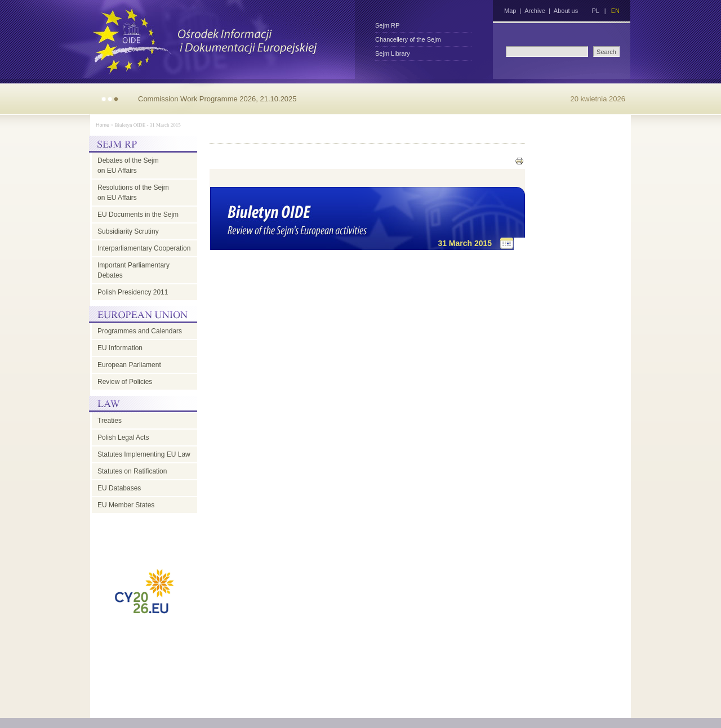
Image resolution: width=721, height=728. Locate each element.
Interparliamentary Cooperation (144, 248)
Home (103, 125)
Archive (535, 11)
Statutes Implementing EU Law (144, 454)
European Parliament (129, 365)
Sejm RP (387, 25)
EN (615, 11)
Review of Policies (125, 382)
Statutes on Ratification (132, 471)
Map (510, 11)
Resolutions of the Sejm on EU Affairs (133, 193)
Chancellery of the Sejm (408, 39)
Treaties (110, 421)
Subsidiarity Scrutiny (128, 231)
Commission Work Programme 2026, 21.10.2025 (217, 99)
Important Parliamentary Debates (133, 270)
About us (566, 11)
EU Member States (126, 505)
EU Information (120, 348)
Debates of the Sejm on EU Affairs (128, 166)
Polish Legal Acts (123, 437)
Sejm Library (393, 53)
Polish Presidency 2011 (133, 292)
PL (595, 11)
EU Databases (119, 488)
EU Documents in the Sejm (138, 215)
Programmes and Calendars (140, 331)
